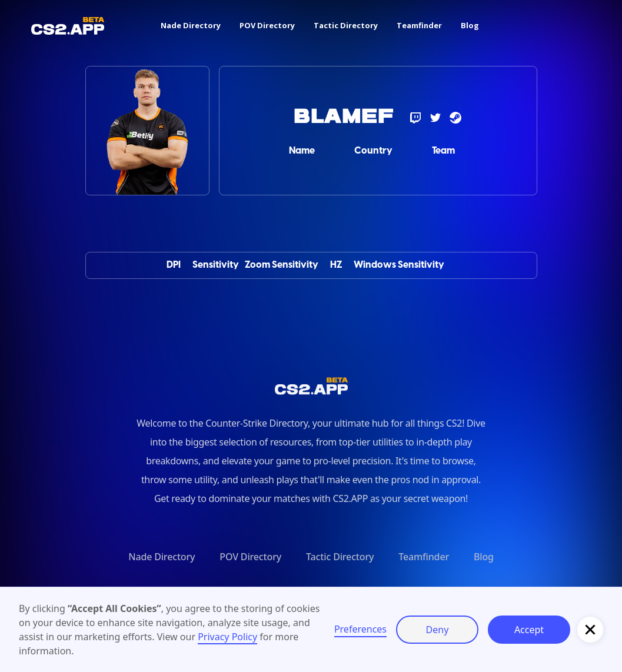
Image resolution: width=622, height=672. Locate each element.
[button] (590, 630)
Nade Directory (191, 25)
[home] (68, 26)
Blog (470, 25)
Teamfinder (419, 25)
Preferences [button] (360, 629)
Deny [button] (438, 630)
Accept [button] (529, 630)
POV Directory (267, 25)
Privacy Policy (227, 637)
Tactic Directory (346, 25)
